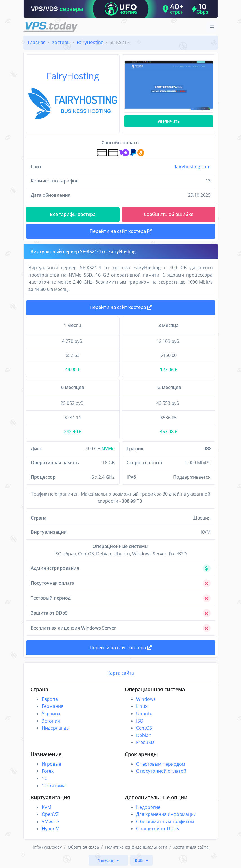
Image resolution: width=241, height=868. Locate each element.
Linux (142, 706)
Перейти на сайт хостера (121, 307)
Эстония (51, 721)
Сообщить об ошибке (169, 214)
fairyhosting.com (193, 167)
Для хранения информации (166, 814)
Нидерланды (56, 728)
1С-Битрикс (54, 785)
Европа (50, 699)
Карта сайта (121, 673)
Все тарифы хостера (73, 214)
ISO (140, 721)
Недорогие (148, 807)
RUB (139, 860)
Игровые (51, 764)
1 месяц (106, 860)
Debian (144, 735)
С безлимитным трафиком (165, 821)
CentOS (144, 728)
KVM (47, 807)
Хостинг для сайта (191, 847)
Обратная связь (83, 847)
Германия (53, 706)
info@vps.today (47, 847)
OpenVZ (50, 814)
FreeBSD (145, 742)
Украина (51, 714)
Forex (48, 771)
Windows (146, 699)
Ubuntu (144, 714)
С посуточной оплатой (161, 771)
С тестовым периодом (161, 764)
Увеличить (169, 121)
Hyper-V (50, 829)
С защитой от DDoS (158, 829)
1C (44, 778)
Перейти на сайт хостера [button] (121, 231)
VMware (50, 821)
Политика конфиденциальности (136, 847)
